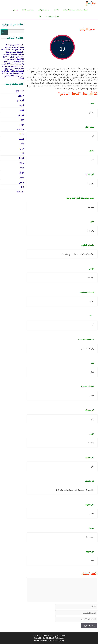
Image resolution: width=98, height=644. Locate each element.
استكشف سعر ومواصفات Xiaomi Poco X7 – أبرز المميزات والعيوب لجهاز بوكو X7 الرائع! (13, 62)
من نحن (51, 640)
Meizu (21, 163)
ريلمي (21, 182)
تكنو (22, 144)
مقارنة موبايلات (28, 10)
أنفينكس (20, 100)
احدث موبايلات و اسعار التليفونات (75, 10)
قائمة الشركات (51, 17)
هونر (22, 110)
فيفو (22, 148)
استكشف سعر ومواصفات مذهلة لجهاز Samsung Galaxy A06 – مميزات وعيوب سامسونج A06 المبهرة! (13, 56)
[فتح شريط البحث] (40, 17)
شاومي (21, 115)
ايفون (22, 105)
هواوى (21, 96)
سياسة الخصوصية (41, 640)
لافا (22, 153)
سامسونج (20, 91)
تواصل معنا (60, 640)
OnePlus (20, 129)
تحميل (13, 10)
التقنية (56, 10)
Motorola (20, 192)
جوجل (22, 173)
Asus (22, 168)
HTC (22, 134)
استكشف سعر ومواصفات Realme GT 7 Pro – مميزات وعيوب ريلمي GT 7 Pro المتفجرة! (12, 47)
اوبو (22, 120)
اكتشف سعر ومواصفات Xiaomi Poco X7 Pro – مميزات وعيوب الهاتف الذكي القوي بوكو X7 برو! (12, 69)
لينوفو (21, 139)
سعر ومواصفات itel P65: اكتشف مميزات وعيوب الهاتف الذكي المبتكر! (12, 76)
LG (23, 187)
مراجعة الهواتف (44, 10)
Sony (22, 177)
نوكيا (22, 125)
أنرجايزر (21, 158)
